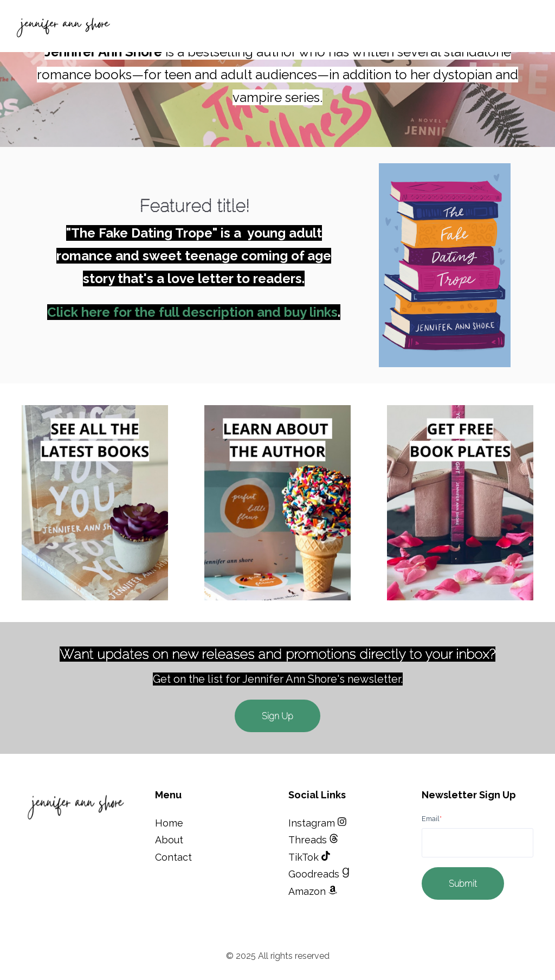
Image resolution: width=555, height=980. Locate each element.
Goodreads (319, 874)
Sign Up (277, 716)
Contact (173, 857)
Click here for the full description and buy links (192, 312)
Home (169, 823)
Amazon (313, 891)
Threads (309, 840)
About (169, 840)
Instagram (317, 823)
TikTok (309, 857)
